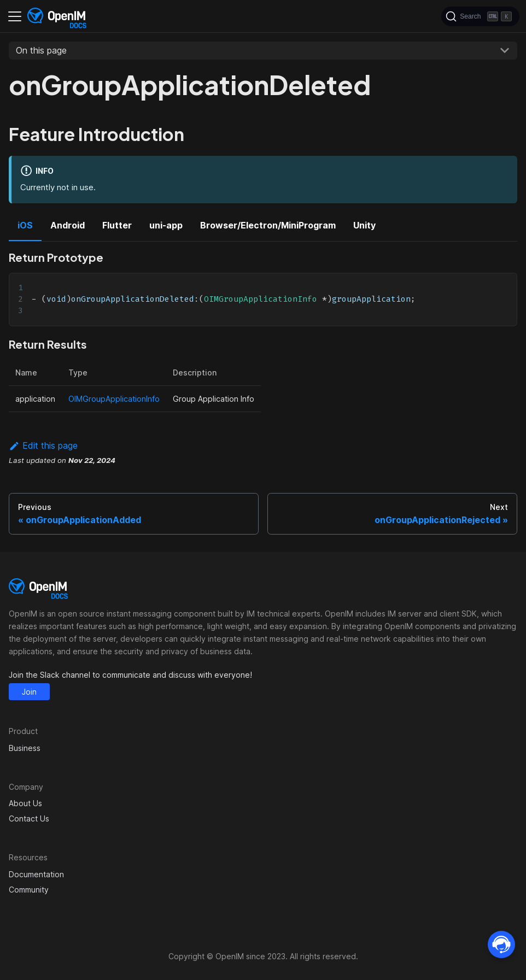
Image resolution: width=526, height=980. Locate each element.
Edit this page (43, 445)
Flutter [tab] (117, 225)
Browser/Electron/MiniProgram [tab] (268, 225)
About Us (25, 803)
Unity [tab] (364, 225)
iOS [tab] (25, 225)
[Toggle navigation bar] (15, 16)
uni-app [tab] (166, 225)
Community (29, 890)
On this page (41, 50)
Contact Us (29, 818)
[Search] (480, 16)
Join (29, 692)
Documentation (36, 874)
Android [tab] (68, 225)
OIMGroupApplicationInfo (114, 399)
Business (25, 748)
